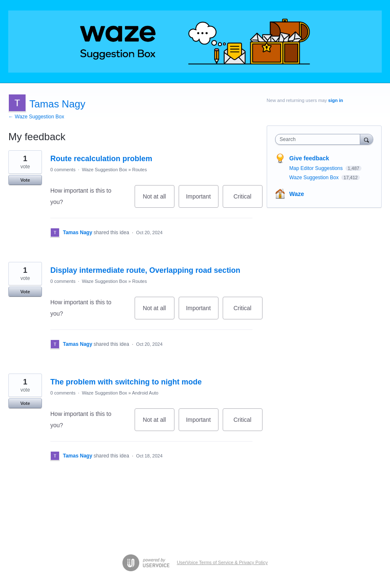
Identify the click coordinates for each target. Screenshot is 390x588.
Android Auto (145, 393)
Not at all (158, 200)
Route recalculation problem (101, 159)
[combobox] (320, 139)
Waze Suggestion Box (104, 170)
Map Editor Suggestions (317, 168)
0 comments (63, 170)
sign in (336, 100)
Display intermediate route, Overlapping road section (145, 270)
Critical (248, 200)
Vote (25, 180)
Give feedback (309, 158)
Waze (297, 194)
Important (202, 200)
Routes (139, 170)
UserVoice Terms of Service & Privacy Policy (222, 562)
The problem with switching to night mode (126, 382)
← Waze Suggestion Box (36, 117)
